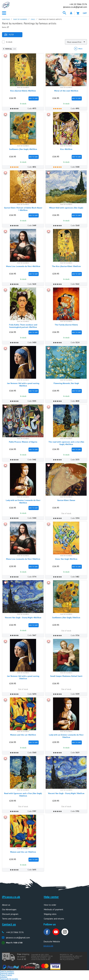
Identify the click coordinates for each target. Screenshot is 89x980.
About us (6, 905)
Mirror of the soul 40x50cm (66, 91)
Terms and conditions (12, 919)
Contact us (9, 924)
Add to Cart (34, 98)
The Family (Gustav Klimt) (66, 325)
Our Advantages (9, 909)
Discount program (10, 914)
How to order (50, 905)
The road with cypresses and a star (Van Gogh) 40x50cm (66, 443)
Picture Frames (6, 975)
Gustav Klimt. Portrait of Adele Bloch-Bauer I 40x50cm (23, 209)
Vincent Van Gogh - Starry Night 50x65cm (66, 793)
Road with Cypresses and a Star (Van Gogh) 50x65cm (23, 795)
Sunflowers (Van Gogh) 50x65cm (66, 618)
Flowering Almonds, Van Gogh (66, 383)
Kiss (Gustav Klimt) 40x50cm (23, 91)
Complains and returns (54, 919)
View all (10, 49)
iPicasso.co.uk (11, 897)
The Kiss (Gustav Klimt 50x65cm (66, 266)
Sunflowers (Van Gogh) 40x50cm (23, 149)
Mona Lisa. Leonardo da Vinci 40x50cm (23, 266)
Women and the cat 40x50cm (23, 735)
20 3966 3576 (78, 4)
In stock (9, 42)
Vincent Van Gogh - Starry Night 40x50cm (23, 618)
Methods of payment (54, 909)
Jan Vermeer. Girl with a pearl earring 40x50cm (23, 385)
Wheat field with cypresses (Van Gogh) (66, 208)
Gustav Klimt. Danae (66, 500)
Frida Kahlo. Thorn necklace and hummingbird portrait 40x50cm (23, 326)
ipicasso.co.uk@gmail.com (75, 7)
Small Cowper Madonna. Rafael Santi (66, 676)
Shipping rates (50, 914)
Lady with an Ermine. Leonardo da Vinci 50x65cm (66, 736)
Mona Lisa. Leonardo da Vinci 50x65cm (23, 559)
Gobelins (4, 977)
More (80, 49)
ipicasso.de (48, 946)
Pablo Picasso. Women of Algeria (23, 442)
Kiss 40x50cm (66, 149)
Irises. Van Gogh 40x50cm (66, 559)
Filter (9, 35)
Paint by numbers (7, 971)
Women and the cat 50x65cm (23, 852)
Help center (51, 897)
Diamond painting (7, 973)
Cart (85, 13)
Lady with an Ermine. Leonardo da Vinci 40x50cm (23, 501)
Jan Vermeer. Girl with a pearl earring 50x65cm (23, 677)
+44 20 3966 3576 (15, 932)
